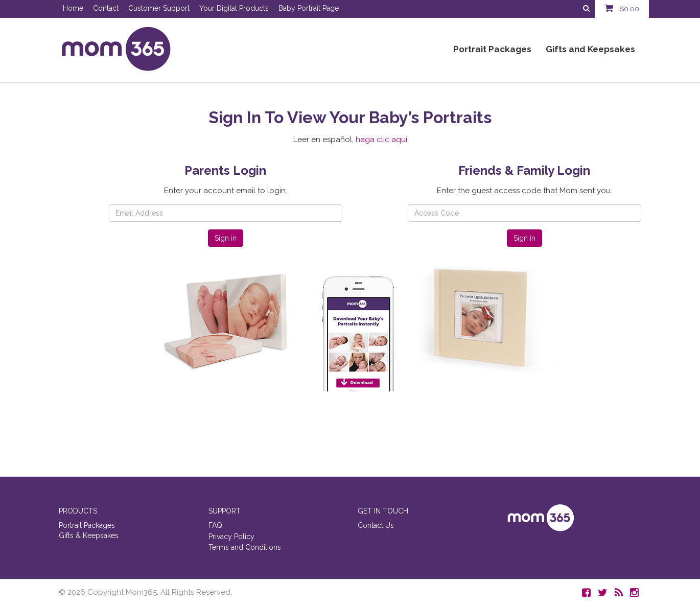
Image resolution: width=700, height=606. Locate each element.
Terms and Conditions (245, 547)
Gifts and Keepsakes (590, 49)
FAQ (215, 525)
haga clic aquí (381, 139)
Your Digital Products (234, 8)
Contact (106, 8)
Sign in (226, 238)
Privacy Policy (231, 537)
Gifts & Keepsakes (89, 535)
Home (73, 8)
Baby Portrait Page (309, 8)
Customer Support (159, 8)
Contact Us (376, 525)
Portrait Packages (492, 49)
